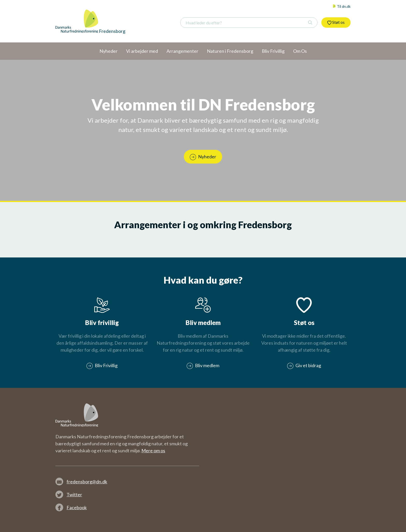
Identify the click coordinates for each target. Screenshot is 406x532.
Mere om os (153, 450)
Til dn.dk (342, 6)
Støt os (336, 22)
